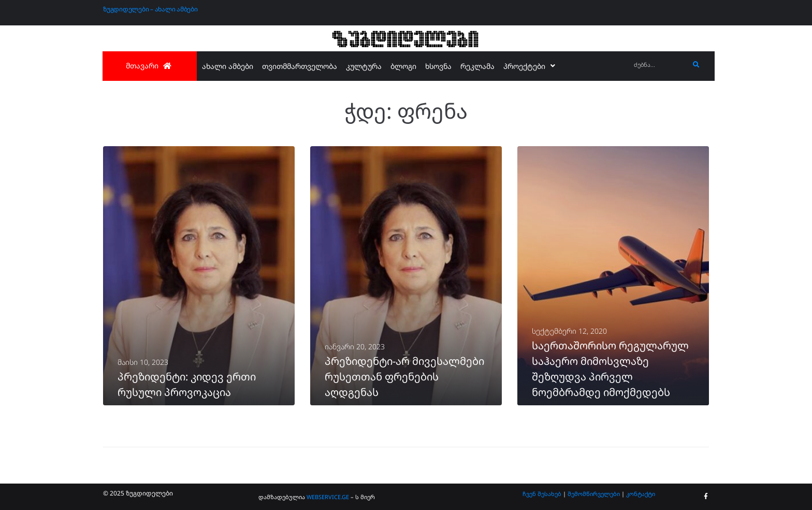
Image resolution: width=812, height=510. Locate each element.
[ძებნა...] (659, 65)
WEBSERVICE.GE (329, 497)
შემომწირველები (594, 494)
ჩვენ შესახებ (542, 494)
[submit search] (696, 65)
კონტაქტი (641, 494)
